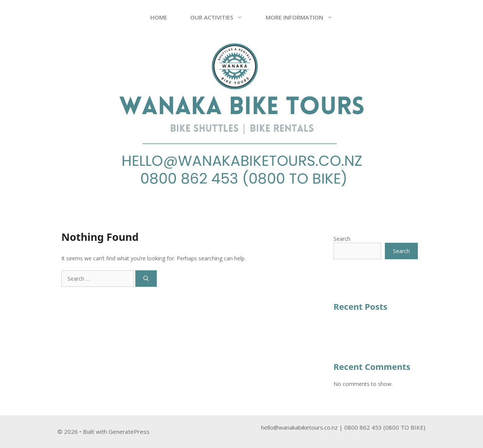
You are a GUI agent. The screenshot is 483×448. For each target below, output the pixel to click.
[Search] (146, 279)
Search (342, 239)
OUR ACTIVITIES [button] (222, 17)
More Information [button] (305, 17)
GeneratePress (129, 432)
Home (159, 17)
